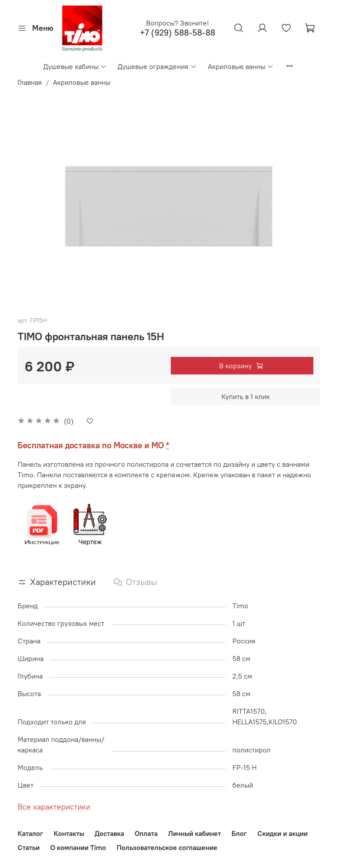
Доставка (109, 833)
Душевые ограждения (157, 66)
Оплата (146, 833)
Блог (239, 833)
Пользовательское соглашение (167, 847)
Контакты (69, 833)
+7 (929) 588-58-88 (178, 33)
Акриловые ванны (241, 66)
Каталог (30, 833)
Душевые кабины (75, 66)
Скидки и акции (283, 833)
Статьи (29, 847)
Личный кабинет (195, 833)
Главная (30, 82)
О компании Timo (78, 847)
